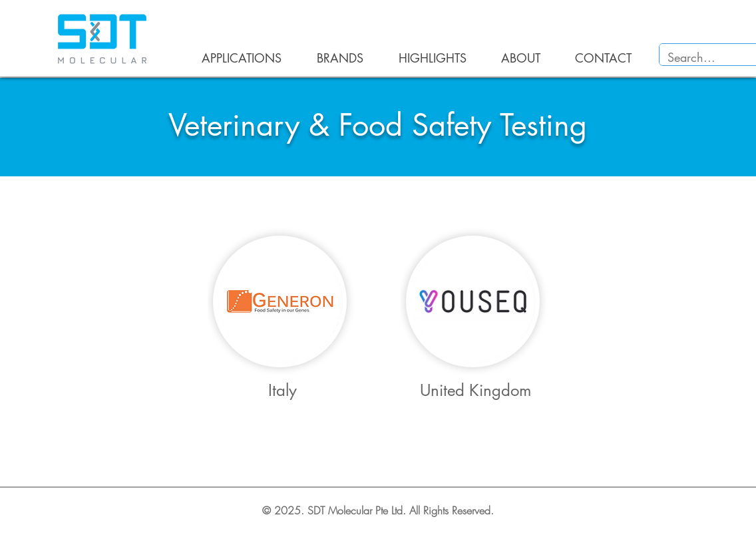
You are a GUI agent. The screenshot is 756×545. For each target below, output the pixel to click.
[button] (234, 58)
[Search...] (708, 58)
